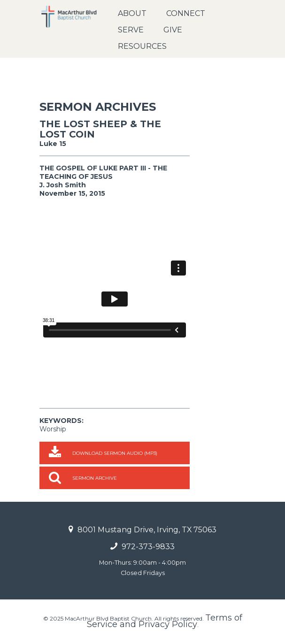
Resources (142, 46)
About (132, 13)
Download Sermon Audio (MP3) (115, 453)
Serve (131, 30)
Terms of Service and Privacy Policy (165, 621)
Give (173, 30)
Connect (186, 13)
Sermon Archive (95, 478)
